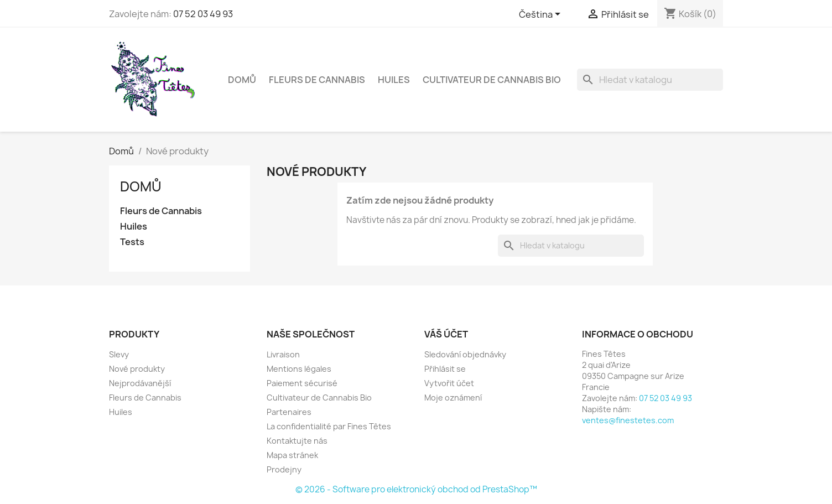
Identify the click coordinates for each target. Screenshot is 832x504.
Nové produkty (137, 369)
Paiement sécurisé (302, 383)
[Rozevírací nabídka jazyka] (542, 15)
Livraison (283, 354)
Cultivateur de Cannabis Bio (492, 80)
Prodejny (284, 469)
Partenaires (289, 412)
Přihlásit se (445, 369)
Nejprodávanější (140, 383)
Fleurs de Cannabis (317, 80)
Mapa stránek (292, 455)
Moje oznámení (453, 398)
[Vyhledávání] (650, 80)
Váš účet (446, 334)
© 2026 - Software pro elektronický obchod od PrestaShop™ (416, 489)
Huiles (394, 80)
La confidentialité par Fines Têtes (329, 426)
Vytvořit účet (449, 383)
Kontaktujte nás (297, 441)
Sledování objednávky (465, 354)
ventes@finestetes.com (628, 420)
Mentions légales (299, 369)
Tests (132, 242)
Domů (242, 80)
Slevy (119, 354)
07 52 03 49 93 (203, 14)
